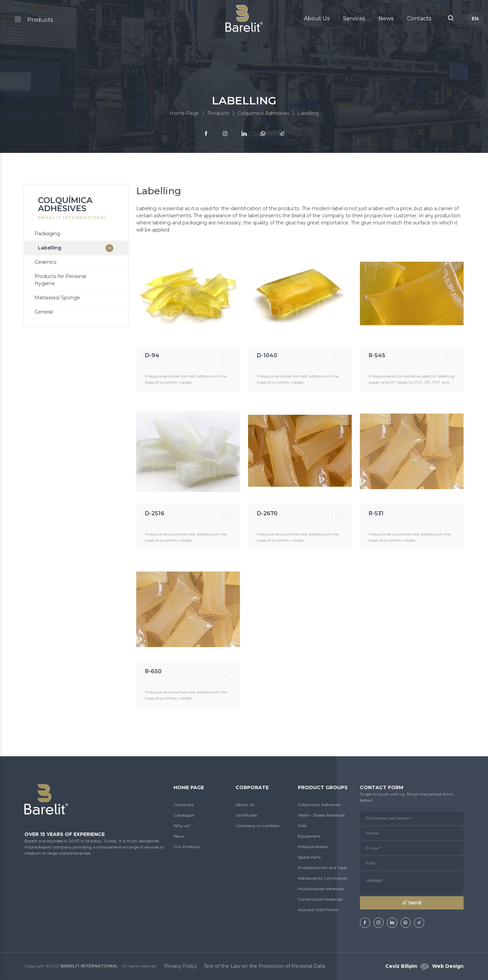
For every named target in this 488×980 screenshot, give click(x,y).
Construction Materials (320, 899)
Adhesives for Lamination (323, 878)
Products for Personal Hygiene (60, 280)
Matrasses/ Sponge (57, 298)
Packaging (47, 234)
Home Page (184, 113)
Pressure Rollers (313, 847)
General (44, 312)
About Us (317, 18)
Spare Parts (309, 857)
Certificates (246, 815)
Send (412, 903)
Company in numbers (257, 826)
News (386, 18)
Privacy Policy (180, 966)
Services (354, 18)
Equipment (309, 836)
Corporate (184, 805)
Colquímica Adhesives (263, 113)
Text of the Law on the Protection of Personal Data (264, 966)
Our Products (187, 847)
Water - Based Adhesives (321, 815)
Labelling (50, 248)
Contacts (419, 18)
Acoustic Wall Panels (318, 910)
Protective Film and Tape (322, 868)
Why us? (182, 826)
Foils (302, 826)
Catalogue (184, 815)
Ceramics (45, 262)
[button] (451, 19)
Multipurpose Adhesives (321, 889)
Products (34, 20)
